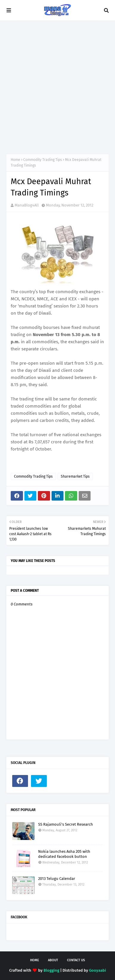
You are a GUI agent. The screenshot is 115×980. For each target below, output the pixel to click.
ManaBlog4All (27, 205)
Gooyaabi (98, 970)
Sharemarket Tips (75, 476)
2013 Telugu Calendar (57, 879)
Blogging (51, 970)
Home (15, 160)
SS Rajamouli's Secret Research (66, 824)
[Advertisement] (57, 87)
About (53, 960)
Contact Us (76, 960)
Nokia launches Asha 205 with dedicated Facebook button (64, 854)
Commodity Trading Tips (43, 160)
